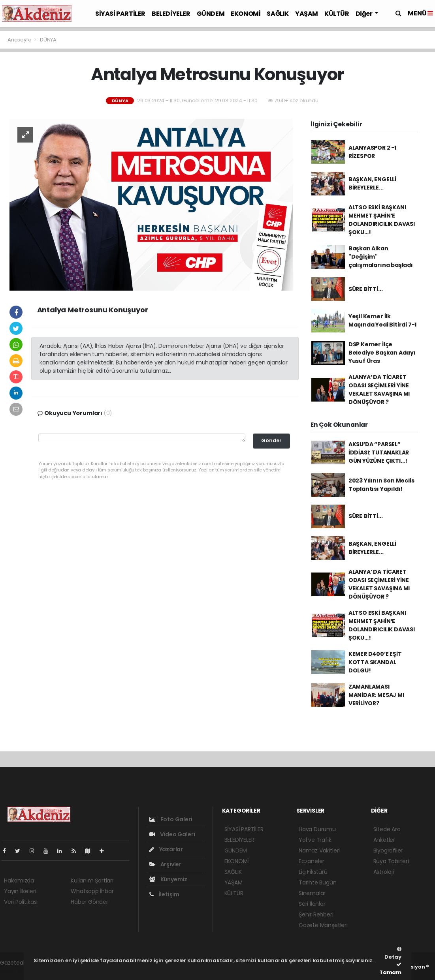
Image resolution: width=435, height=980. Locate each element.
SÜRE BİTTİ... (366, 289)
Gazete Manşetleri (323, 925)
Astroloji (384, 872)
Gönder (271, 440)
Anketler (384, 840)
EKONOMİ (246, 14)
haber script (16, 971)
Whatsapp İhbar (92, 891)
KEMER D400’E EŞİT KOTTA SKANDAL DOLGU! (375, 662)
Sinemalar (312, 893)
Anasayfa (20, 40)
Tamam (390, 969)
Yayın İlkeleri (20, 891)
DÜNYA (48, 40)
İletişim (164, 894)
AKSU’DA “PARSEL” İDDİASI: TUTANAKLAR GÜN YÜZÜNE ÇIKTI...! (379, 452)
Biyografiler (388, 850)
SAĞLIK (278, 14)
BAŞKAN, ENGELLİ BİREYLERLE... (372, 183)
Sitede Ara (387, 829)
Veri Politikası (21, 902)
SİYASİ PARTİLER (120, 14)
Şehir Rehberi (316, 914)
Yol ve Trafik (315, 840)
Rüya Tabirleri (391, 861)
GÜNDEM (211, 14)
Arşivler (165, 864)
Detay (393, 954)
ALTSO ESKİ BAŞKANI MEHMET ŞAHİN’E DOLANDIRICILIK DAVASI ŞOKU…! (382, 220)
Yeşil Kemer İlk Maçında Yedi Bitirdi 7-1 (382, 320)
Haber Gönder (89, 902)
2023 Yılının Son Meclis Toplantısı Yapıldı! (381, 485)
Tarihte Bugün (318, 882)
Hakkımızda (19, 880)
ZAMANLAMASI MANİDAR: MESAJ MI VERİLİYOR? (376, 695)
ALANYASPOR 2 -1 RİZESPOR (372, 152)
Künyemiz (168, 879)
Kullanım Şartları (92, 880)
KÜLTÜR (337, 14)
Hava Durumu (317, 829)
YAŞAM (307, 14)
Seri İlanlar (312, 904)
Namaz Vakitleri (319, 850)
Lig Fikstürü (313, 872)
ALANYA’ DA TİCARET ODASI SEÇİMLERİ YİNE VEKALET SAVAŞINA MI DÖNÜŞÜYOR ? (379, 390)
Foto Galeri (171, 819)
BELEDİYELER (171, 14)
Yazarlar (166, 849)
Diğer (365, 14)
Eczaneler (312, 861)
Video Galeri (172, 834)
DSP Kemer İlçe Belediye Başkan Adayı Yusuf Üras (382, 353)
